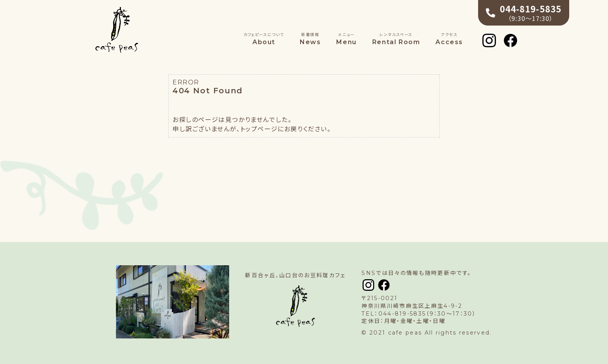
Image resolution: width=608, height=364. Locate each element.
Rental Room (396, 39)
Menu (346, 39)
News (310, 39)
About (264, 39)
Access (449, 39)
